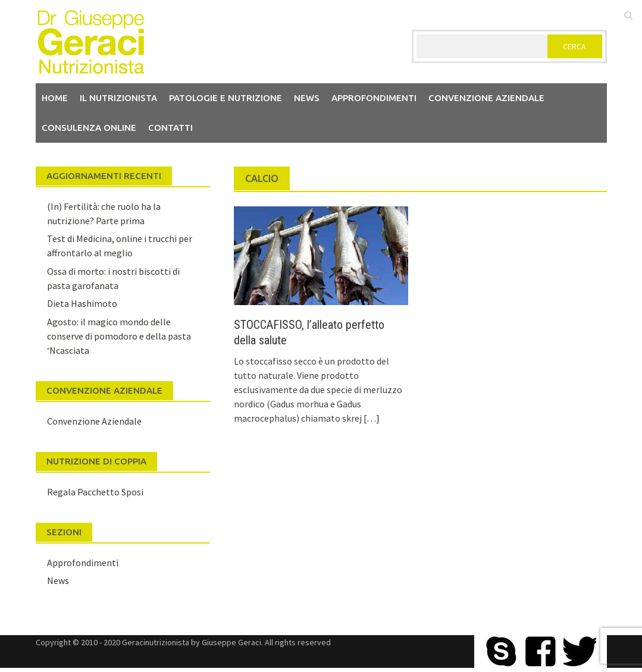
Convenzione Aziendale (94, 421)
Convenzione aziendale (486, 98)
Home (55, 98)
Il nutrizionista (118, 98)
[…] (371, 418)
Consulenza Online (89, 128)
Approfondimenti (374, 98)
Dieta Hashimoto (82, 303)
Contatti (170, 128)
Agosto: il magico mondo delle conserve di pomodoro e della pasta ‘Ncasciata (119, 336)
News (307, 98)
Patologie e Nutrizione (226, 98)
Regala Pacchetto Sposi (95, 492)
